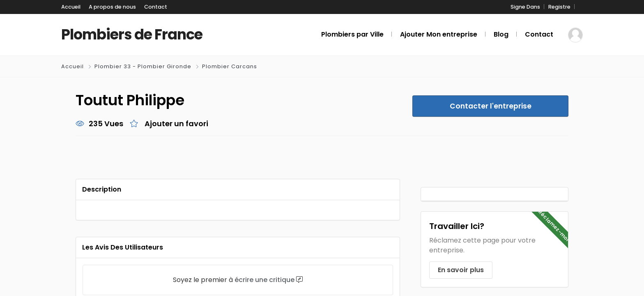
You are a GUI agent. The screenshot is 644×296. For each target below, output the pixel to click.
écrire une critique (266, 280)
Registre (561, 7)
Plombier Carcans (228, 67)
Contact (145, 7)
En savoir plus (460, 270)
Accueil (70, 7)
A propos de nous (107, 7)
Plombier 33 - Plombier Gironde (143, 67)
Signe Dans (529, 7)
